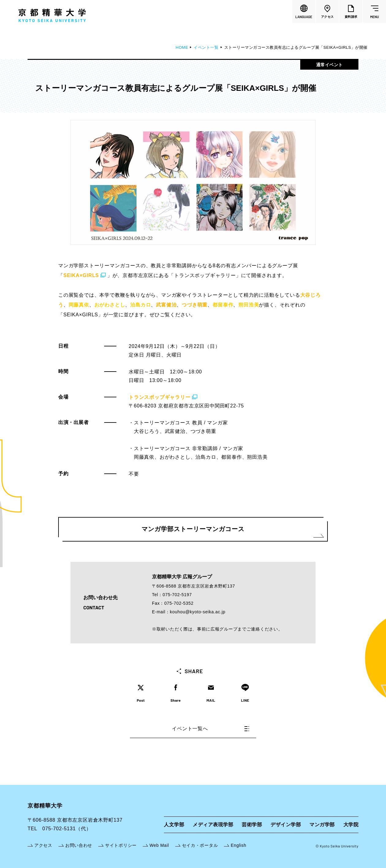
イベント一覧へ (210, 729)
